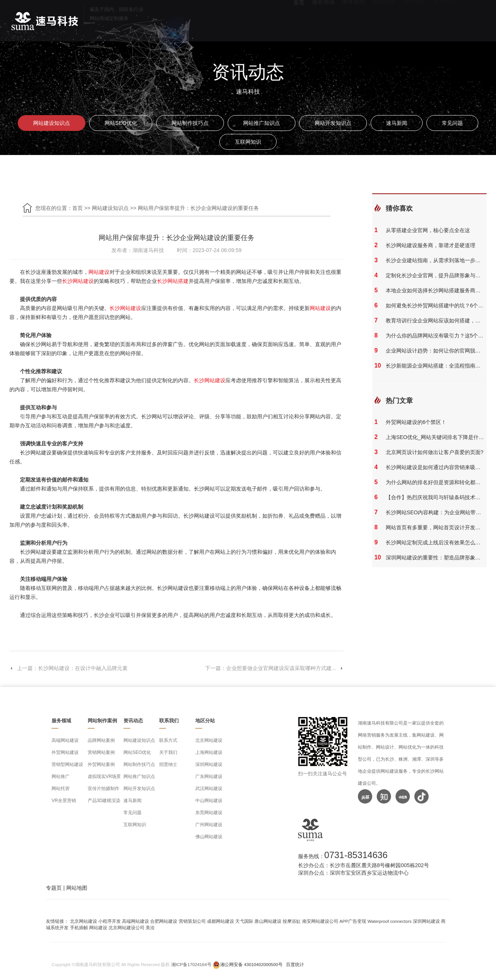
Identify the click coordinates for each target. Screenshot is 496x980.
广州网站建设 (209, 825)
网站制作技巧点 (190, 123)
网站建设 (99, 272)
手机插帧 (79, 928)
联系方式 (168, 740)
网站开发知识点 (333, 123)
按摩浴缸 (292, 921)
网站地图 (77, 888)
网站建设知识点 (52, 123)
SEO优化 (414, 19)
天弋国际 (244, 921)
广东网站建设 (209, 776)
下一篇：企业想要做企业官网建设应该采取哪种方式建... (274, 668)
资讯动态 (383, 19)
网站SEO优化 (121, 123)
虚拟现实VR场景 (104, 776)
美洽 (150, 928)
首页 (299, 19)
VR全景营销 (64, 801)
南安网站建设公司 (320, 921)
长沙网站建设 (78, 281)
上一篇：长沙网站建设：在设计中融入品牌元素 (68, 668)
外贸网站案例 (101, 764)
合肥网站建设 (164, 921)
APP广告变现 (353, 921)
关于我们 (168, 752)
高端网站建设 (65, 740)
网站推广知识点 (262, 123)
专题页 (54, 888)
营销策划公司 (192, 921)
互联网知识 (248, 142)
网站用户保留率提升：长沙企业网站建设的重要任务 (198, 208)
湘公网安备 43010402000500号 (251, 964)
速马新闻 (397, 123)
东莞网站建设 (209, 813)
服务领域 (323, 19)
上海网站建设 (209, 752)
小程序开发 (110, 921)
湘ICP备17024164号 (191, 964)
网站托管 (61, 789)
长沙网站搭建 (173, 281)
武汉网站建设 (209, 789)
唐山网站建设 (268, 921)
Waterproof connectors (390, 921)
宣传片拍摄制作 (103, 789)
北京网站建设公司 (126, 928)
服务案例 (353, 19)
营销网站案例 (101, 752)
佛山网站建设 (209, 837)
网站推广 (61, 776)
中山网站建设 (209, 801)
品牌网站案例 (101, 740)
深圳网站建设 (209, 764)
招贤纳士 (168, 764)
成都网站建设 (221, 921)
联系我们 (444, 19)
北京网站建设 (209, 740)
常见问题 (452, 123)
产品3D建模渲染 (104, 801)
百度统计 (295, 964)
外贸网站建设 (65, 752)
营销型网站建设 (67, 764)
